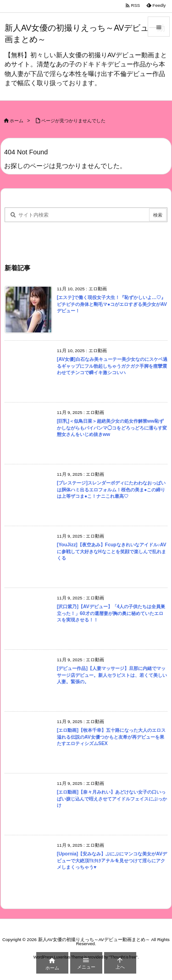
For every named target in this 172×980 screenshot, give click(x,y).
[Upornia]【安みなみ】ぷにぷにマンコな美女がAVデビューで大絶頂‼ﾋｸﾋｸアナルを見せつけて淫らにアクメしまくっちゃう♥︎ (112, 860)
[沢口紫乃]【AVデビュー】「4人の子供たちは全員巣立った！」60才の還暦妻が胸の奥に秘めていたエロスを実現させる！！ (111, 613)
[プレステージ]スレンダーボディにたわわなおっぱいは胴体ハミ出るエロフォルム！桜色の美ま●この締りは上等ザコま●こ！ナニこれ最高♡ (111, 490)
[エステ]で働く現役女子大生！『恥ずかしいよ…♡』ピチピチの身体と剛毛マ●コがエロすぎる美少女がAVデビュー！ (112, 304)
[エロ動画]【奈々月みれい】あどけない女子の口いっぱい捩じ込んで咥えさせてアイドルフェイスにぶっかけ (112, 799)
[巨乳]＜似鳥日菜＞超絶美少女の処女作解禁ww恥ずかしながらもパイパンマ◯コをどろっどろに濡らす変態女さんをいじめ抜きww (112, 428)
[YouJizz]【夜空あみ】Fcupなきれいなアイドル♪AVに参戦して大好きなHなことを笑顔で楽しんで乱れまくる (112, 551)
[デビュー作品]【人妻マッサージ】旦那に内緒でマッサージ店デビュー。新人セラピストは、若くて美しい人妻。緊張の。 (112, 675)
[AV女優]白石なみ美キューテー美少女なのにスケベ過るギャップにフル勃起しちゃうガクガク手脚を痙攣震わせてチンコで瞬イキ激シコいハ (112, 366)
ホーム (17, 121)
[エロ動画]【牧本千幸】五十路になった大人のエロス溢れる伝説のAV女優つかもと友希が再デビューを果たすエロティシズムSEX (111, 737)
